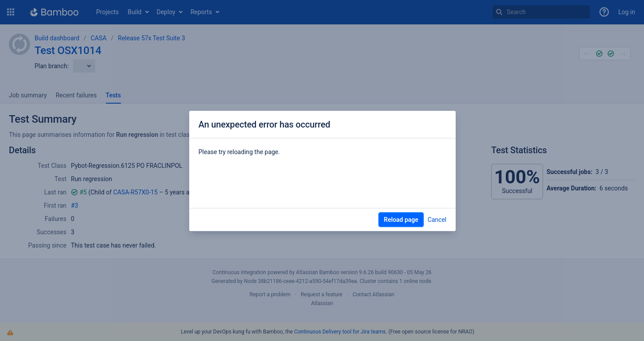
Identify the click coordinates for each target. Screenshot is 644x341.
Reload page (401, 220)
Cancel (437, 220)
